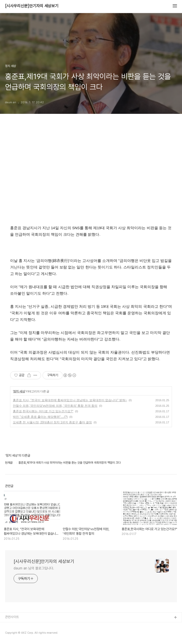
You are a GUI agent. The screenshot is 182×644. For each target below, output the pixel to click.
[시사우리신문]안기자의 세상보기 (32, 6)
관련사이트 (12, 617)
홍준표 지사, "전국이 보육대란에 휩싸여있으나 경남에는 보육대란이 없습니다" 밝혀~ (70, 400)
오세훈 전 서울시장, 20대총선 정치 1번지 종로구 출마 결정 (52, 422)
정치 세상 (19, 391)
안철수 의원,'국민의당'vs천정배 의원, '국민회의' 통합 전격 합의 (55, 406)
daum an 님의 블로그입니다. (34, 568)
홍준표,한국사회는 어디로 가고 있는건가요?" (43, 411)
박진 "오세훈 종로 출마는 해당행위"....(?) (40, 417)
